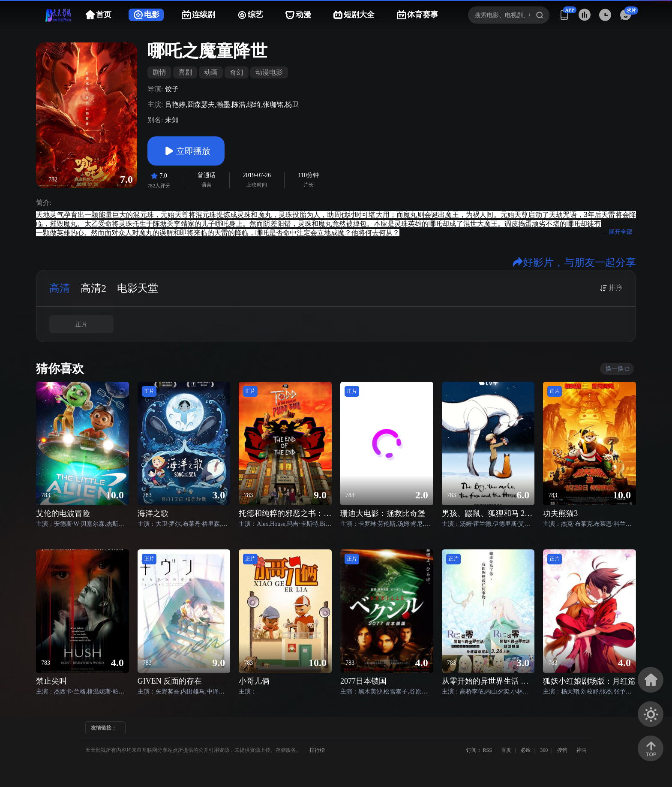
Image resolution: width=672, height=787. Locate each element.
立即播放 (186, 151)
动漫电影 (269, 72)
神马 (582, 750)
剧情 (159, 72)
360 (544, 750)
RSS (487, 750)
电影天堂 (138, 288)
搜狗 (562, 750)
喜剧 (185, 72)
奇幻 (237, 72)
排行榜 (317, 750)
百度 (506, 750)
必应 (526, 750)
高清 (60, 288)
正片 (81, 324)
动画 (211, 72)
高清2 (93, 288)
